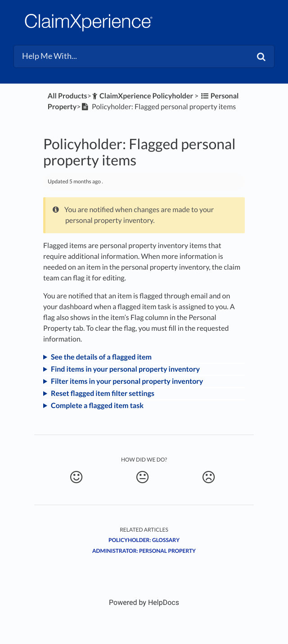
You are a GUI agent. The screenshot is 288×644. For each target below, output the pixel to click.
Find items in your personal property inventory (125, 369)
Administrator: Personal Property (144, 551)
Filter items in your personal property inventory (127, 381)
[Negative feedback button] (209, 477)
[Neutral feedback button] (143, 477)
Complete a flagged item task (97, 406)
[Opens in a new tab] (144, 602)
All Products (67, 96)
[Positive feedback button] (76, 477)
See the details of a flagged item (101, 357)
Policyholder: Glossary (144, 540)
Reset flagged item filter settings (103, 393)
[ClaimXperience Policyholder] (142, 96)
